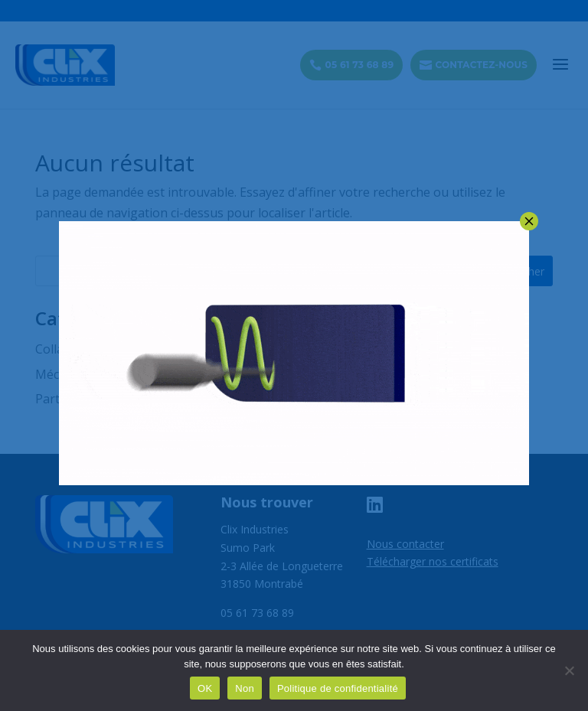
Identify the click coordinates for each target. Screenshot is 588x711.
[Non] (569, 670)
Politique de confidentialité (338, 688)
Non (245, 688)
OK (205, 688)
